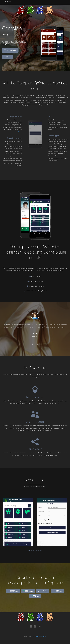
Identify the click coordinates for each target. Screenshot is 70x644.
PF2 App (35, 598)
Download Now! (11, 51)
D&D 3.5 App (11, 592)
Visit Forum (9, 58)
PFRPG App (59, 592)
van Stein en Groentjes (39, 638)
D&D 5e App (27, 592)
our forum (19, 132)
